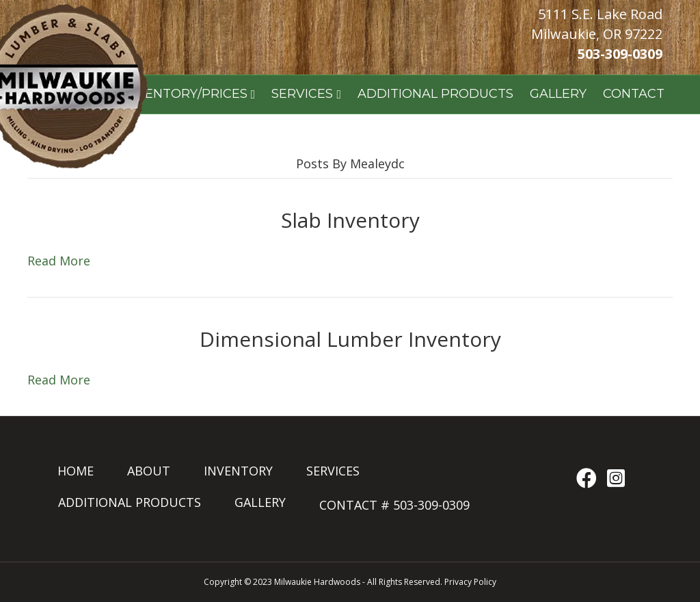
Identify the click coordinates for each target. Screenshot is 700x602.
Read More (59, 261)
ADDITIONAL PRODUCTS (435, 94)
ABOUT (149, 471)
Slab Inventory (350, 220)
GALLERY (558, 94)
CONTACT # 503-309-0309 (394, 505)
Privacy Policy (470, 582)
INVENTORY (238, 471)
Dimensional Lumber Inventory (350, 339)
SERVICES (302, 94)
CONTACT (634, 94)
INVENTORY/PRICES (185, 94)
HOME (76, 471)
